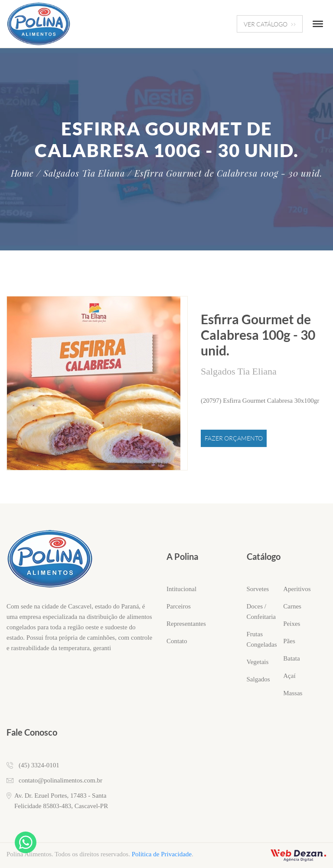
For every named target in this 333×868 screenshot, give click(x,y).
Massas (293, 693)
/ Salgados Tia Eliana (81, 173)
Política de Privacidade (162, 854)
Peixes (292, 624)
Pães (289, 641)
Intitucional (181, 589)
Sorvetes (258, 589)
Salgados (258, 679)
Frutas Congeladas (262, 639)
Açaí (289, 676)
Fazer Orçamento (234, 438)
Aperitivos (297, 589)
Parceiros (179, 606)
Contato (177, 641)
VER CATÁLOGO (270, 24)
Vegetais (258, 662)
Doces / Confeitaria (261, 612)
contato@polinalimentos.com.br (60, 780)
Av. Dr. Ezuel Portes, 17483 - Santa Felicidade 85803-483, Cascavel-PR (61, 801)
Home (22, 173)
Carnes (292, 606)
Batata (291, 658)
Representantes (186, 624)
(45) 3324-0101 (39, 765)
